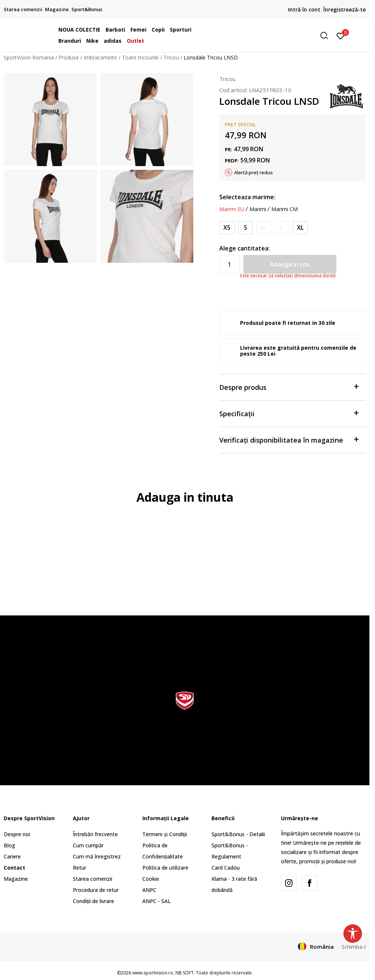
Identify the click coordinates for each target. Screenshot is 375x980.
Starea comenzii (93, 879)
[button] (275, 35)
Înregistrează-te (345, 9)
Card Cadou (226, 868)
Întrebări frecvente (95, 834)
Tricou (171, 57)
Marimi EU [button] (232, 209)
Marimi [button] (258, 209)
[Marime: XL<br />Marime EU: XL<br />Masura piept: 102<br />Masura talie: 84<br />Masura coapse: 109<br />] (300, 228)
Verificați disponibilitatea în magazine (289, 439)
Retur (80, 868)
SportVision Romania (29, 57)
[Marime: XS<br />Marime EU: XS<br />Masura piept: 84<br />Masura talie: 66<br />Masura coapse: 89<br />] (227, 228)
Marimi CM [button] (285, 209)
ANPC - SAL (156, 901)
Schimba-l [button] (354, 947)
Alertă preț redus (253, 172)
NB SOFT (185, 973)
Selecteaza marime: (247, 197)
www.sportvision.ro (153, 973)
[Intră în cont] (341, 35)
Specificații (289, 413)
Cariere (12, 856)
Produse (69, 57)
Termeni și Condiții (165, 834)
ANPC (149, 890)
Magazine (16, 879)
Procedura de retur (96, 890)
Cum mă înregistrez (97, 856)
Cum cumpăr (88, 845)
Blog (9, 845)
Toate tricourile (140, 57)
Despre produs (289, 387)
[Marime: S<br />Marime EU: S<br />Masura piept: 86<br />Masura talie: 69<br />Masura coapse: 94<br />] (245, 228)
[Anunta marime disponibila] (264, 228)
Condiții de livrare (93, 901)
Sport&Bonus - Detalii (238, 834)
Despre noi (17, 834)
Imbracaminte (100, 57)
